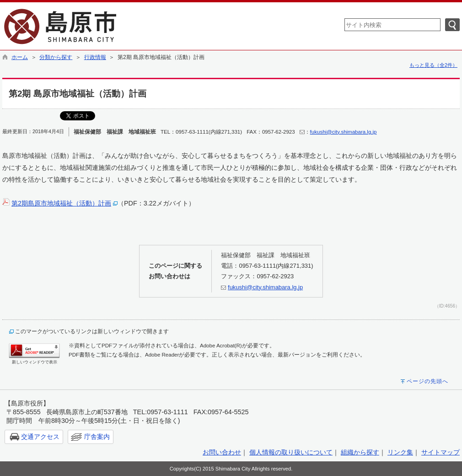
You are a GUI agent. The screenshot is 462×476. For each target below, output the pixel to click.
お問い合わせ (222, 452)
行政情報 (95, 57)
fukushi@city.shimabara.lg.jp (344, 132)
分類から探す (56, 57)
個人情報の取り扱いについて (291, 452)
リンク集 (400, 452)
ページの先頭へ (427, 381)
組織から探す (360, 452)
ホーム (20, 57)
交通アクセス (40, 437)
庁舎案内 (97, 437)
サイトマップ (441, 452)
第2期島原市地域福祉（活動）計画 (61, 203)
